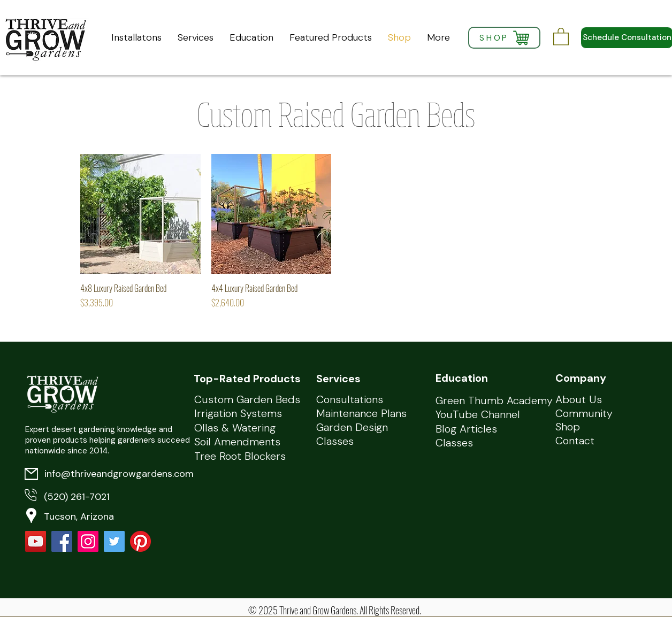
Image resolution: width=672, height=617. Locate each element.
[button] (561, 36)
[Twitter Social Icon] (114, 541)
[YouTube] (36, 541)
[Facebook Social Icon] (62, 541)
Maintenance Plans (361, 413)
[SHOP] (504, 38)
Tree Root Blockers (240, 456)
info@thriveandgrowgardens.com (119, 474)
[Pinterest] (140, 541)
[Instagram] (88, 541)
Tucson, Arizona (79, 516)
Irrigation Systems (238, 413)
